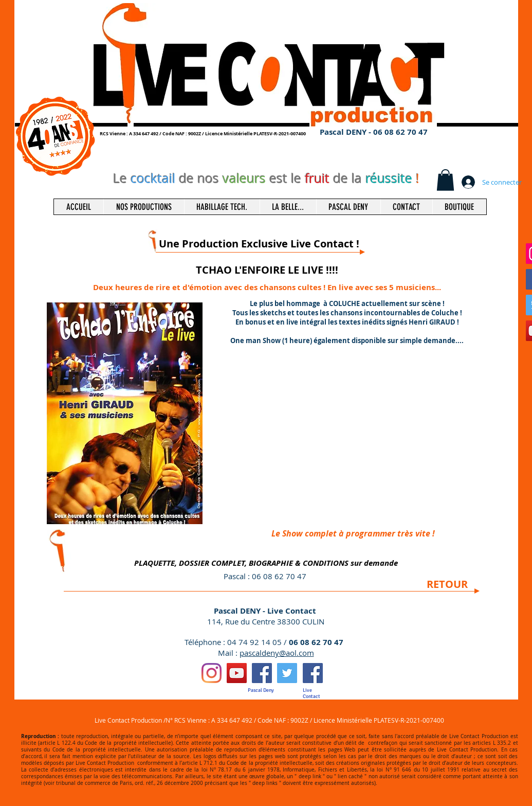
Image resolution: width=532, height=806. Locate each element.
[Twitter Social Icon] (287, 673)
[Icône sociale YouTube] (237, 673)
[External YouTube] (347, 441)
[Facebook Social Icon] (262, 673)
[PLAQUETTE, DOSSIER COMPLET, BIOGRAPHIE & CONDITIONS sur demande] (266, 563)
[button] (445, 180)
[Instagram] (212, 673)
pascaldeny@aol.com (277, 653)
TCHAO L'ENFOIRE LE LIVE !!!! (267, 270)
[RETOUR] (447, 584)
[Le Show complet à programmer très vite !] (353, 533)
